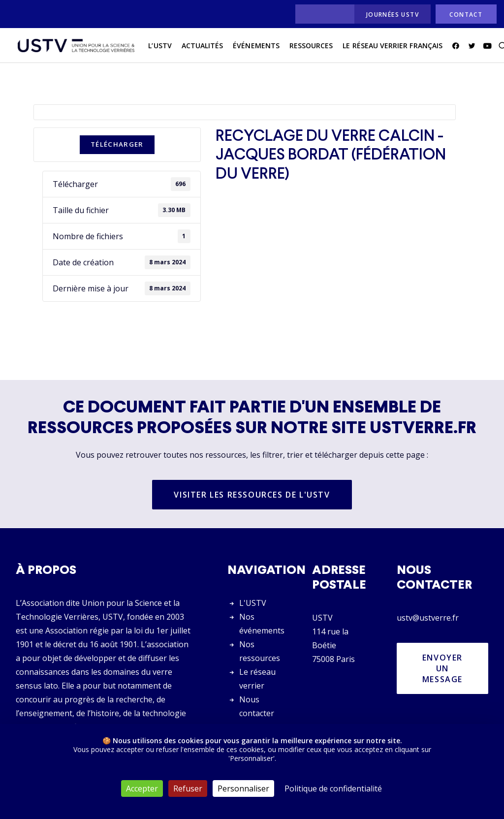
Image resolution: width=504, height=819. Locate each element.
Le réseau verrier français (385, 48)
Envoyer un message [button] (444, 668)
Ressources (303, 48)
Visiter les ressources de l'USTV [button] (252, 495)
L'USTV (253, 603)
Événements (249, 48)
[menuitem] (322, 14)
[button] (450, 49)
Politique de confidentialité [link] (333, 788)
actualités (195, 48)
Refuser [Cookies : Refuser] (188, 788)
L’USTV (152, 48)
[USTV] (72, 49)
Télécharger (117, 145)
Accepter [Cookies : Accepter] (142, 788)
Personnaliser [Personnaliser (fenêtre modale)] (243, 788)
